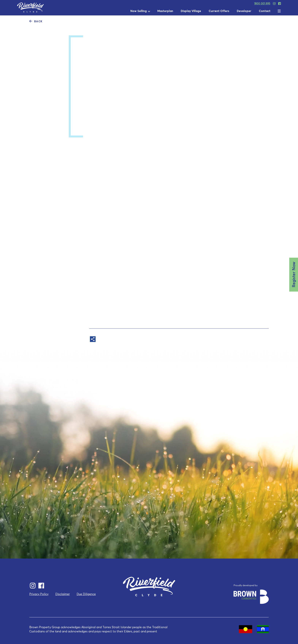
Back (36, 21)
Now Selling (139, 11)
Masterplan (165, 11)
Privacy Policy (39, 594)
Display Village (191, 11)
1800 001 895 (262, 3)
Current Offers (219, 11)
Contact (265, 11)
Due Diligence (86, 594)
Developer (244, 11)
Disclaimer (63, 594)
